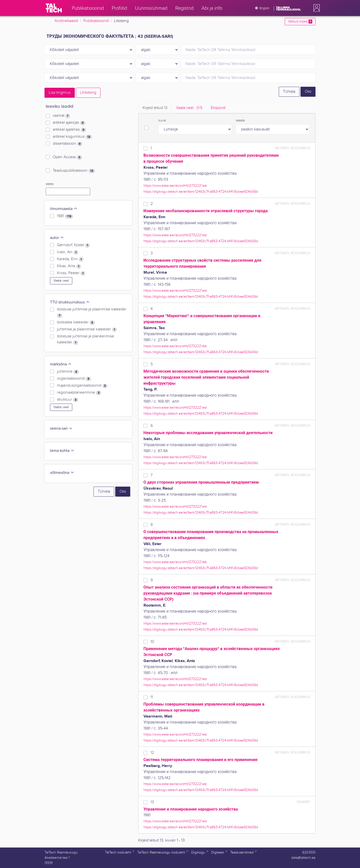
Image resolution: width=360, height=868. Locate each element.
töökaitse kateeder (76, 322)
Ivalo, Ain (68, 252)
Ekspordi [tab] (218, 108)
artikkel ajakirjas (69, 123)
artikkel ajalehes (69, 130)
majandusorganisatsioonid (82, 386)
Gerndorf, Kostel (73, 245)
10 (152, 642)
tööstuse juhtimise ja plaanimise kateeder (92, 312)
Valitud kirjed (300, 21)
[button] (315, 8)
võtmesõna (62, 473)
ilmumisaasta (64, 209)
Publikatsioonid (96, 21)
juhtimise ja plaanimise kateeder (87, 329)
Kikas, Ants (69, 266)
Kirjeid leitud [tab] (155, 108)
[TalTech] (54, 8)
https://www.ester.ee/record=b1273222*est (175, 186)
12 (152, 753)
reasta (240, 120)
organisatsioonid (74, 379)
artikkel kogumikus (72, 137)
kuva (162, 120)
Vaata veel (61, 281)
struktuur (68, 400)
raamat (61, 116)
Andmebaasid (66, 21)
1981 (65, 216)
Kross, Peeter (71, 273)
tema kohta (62, 451)
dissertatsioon (67, 144)
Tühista (289, 92)
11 (152, 697)
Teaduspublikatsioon (74, 171)
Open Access (67, 157)
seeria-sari (61, 429)
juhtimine (68, 372)
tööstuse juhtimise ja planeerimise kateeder (85, 339)
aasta (50, 184)
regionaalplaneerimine (79, 393)
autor (57, 238)
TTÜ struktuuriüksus (70, 302)
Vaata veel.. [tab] (189, 108)
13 (152, 802)
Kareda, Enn (70, 259)
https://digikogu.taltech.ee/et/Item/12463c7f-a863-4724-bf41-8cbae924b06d (201, 192)
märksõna (61, 364)
